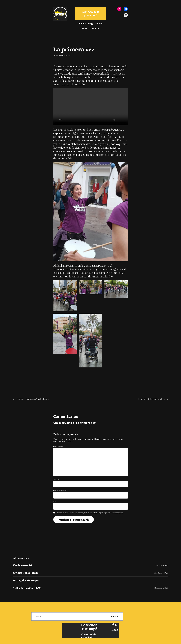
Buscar (115, 616)
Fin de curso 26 (23, 565)
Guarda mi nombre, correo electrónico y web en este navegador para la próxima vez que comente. (90, 513)
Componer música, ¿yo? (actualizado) (32, 399)
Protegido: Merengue (26, 580)
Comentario (58, 447)
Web (55, 502)
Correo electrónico (60, 490)
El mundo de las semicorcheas (152, 399)
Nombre (57, 479)
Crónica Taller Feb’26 (26, 573)
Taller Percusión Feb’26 (27, 588)
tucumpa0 (65, 55)
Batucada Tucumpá (89, 627)
